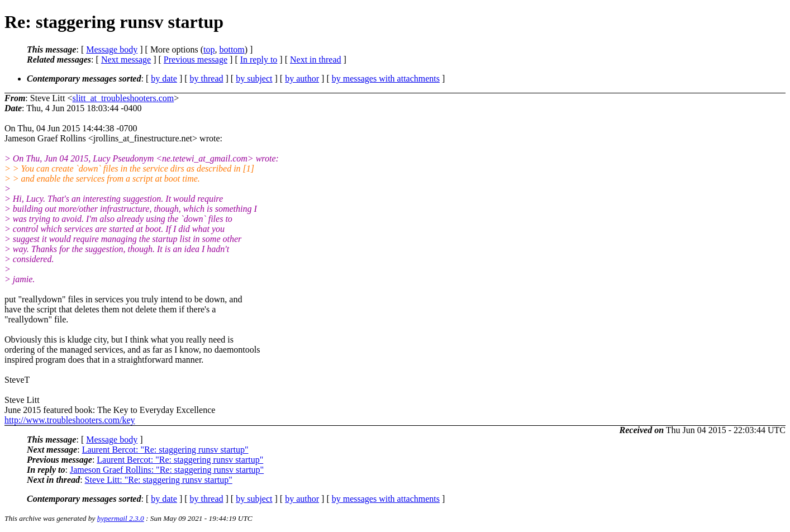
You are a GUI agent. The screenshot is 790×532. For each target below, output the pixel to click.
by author (302, 79)
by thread (207, 79)
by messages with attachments (386, 79)
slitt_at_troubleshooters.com (123, 98)
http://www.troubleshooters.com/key (70, 420)
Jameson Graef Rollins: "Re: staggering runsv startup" (167, 470)
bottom (232, 49)
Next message (126, 60)
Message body (112, 49)
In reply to (259, 60)
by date (164, 79)
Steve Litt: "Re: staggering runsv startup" (159, 480)
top (209, 49)
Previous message (196, 60)
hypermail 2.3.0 (121, 518)
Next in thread (316, 60)
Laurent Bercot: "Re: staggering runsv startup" (165, 450)
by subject (254, 79)
